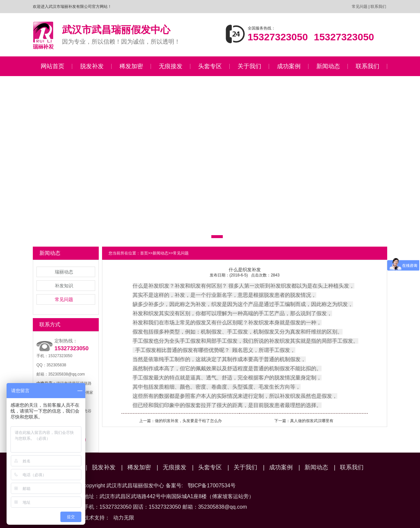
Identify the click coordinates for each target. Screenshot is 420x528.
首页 (144, 253)
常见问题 (360, 7)
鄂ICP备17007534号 (212, 486)
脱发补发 (92, 66)
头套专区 (210, 66)
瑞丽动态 (64, 272)
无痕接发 (171, 66)
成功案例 (289, 66)
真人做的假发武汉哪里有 (312, 421)
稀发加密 (131, 66)
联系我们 (378, 7)
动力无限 (124, 518)
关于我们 (249, 66)
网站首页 (52, 66)
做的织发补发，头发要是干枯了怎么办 (188, 421)
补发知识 (64, 286)
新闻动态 (328, 66)
